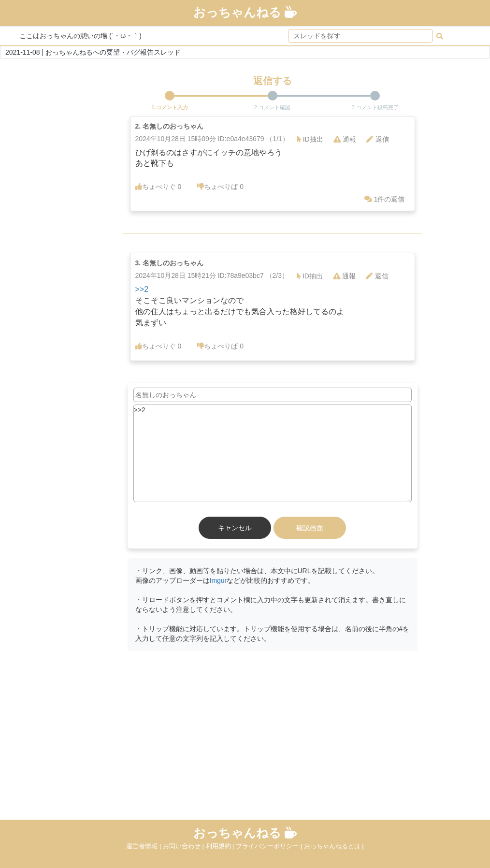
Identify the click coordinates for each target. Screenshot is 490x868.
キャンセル (235, 528)
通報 (345, 139)
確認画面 (310, 528)
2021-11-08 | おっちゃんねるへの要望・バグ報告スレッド (93, 52)
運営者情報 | (144, 846)
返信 (378, 139)
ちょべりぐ (159, 187)
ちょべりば (220, 187)
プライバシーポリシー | (270, 846)
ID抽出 (310, 139)
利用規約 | (221, 846)
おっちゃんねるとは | (334, 846)
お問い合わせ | (184, 846)
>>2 (142, 289)
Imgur (218, 580)
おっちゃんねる (245, 12)
